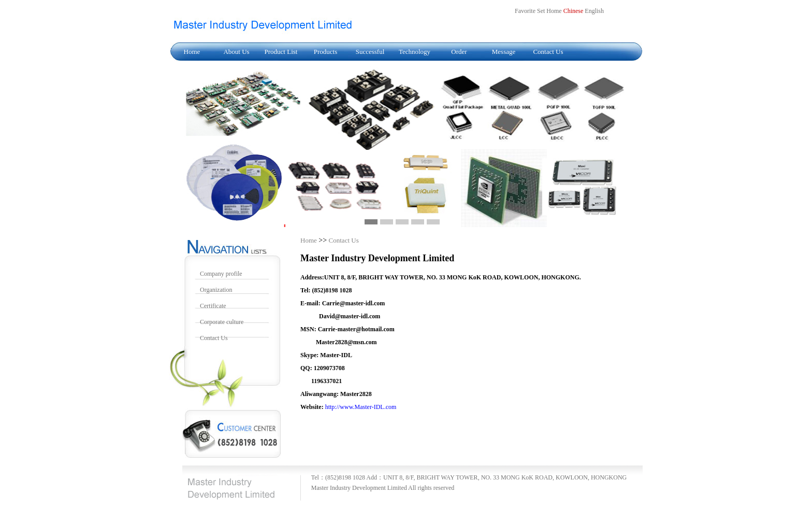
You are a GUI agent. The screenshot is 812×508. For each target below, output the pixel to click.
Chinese (574, 11)
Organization (216, 290)
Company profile (221, 274)
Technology (415, 52)
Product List (281, 52)
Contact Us (548, 52)
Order (459, 52)
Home (192, 52)
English (594, 11)
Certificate (213, 306)
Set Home (549, 11)
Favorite (525, 11)
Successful (370, 52)
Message (504, 52)
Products (326, 52)
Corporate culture (222, 322)
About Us (236, 52)
